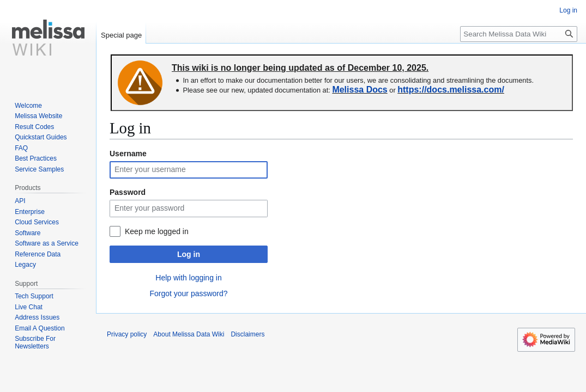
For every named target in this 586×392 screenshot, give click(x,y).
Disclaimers (247, 334)
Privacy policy (127, 334)
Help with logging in (188, 278)
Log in (189, 254)
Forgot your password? (188, 293)
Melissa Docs (360, 90)
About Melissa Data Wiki (189, 334)
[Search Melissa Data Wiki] (519, 34)
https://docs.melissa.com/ (451, 90)
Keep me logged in (157, 231)
